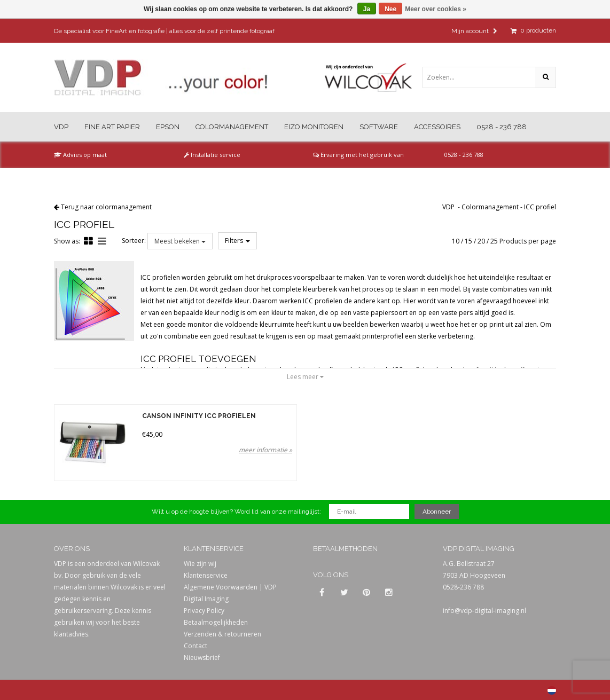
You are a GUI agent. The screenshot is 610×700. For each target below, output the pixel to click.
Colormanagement (232, 127)
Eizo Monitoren (314, 127)
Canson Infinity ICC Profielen (199, 416)
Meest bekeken (180, 241)
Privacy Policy (204, 611)
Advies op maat (80, 155)
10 (456, 241)
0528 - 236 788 (502, 127)
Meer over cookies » (436, 9)
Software (379, 127)
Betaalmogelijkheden (216, 622)
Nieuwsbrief (202, 658)
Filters (237, 241)
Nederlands (552, 690)
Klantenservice (206, 575)
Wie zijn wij (200, 564)
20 (481, 241)
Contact (195, 646)
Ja (367, 9)
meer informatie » (265, 450)
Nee (390, 9)
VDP (61, 127)
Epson (168, 127)
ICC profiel (540, 207)
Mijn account (474, 31)
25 (494, 241)
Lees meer (305, 377)
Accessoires (437, 127)
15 (468, 241)
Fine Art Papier (112, 127)
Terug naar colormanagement (106, 207)
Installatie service (212, 155)
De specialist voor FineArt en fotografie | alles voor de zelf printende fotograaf (164, 31)
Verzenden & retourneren (222, 634)
